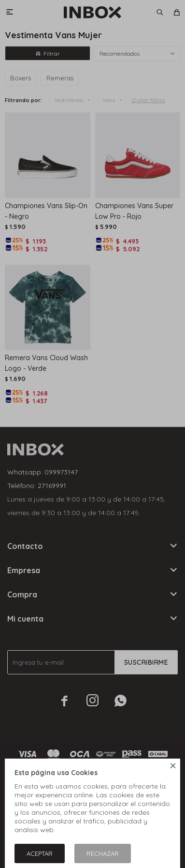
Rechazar (103, 853)
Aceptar (40, 853)
